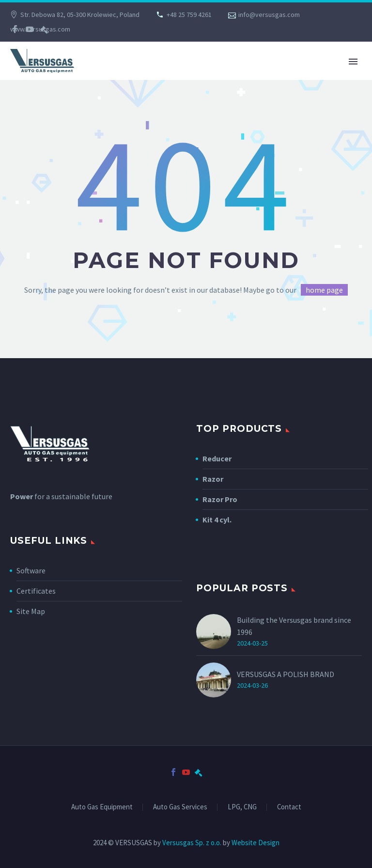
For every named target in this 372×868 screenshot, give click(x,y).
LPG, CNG (242, 807)
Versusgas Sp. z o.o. (192, 843)
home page (324, 290)
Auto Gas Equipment (102, 807)
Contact (289, 807)
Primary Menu (353, 62)
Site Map (31, 611)
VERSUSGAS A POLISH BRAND (286, 674)
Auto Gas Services (180, 807)
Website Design (256, 843)
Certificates (36, 591)
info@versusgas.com (269, 15)
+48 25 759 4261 (189, 15)
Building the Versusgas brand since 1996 (294, 626)
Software (31, 570)
